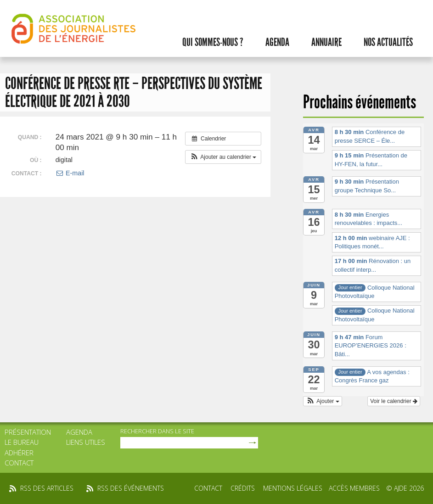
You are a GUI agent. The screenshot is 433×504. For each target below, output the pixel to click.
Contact (19, 463)
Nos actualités (388, 42)
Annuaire (326, 42)
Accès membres (354, 488)
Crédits (243, 488)
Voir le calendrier (394, 401)
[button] (223, 157)
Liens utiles (86, 442)
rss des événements (131, 488)
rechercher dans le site (157, 431)
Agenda (277, 42)
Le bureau (22, 442)
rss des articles (47, 488)
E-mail (70, 173)
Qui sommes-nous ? (213, 42)
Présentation (28, 432)
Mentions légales (293, 488)
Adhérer (19, 453)
